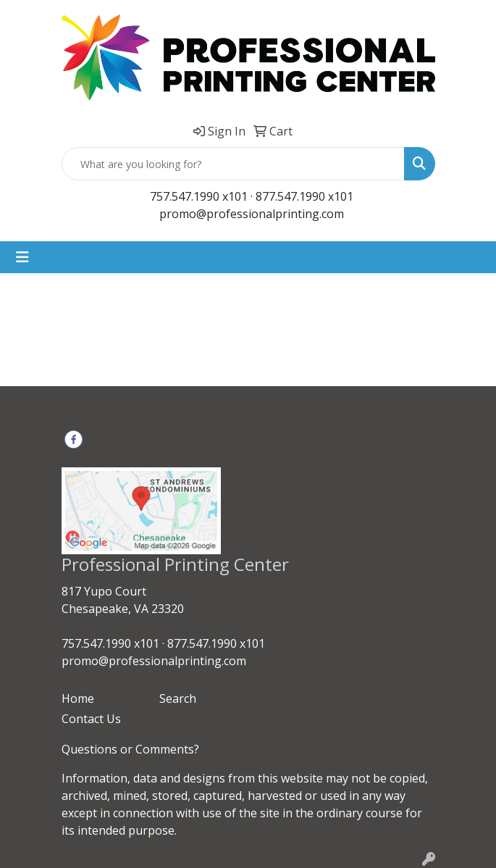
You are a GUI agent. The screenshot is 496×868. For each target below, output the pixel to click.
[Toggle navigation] (22, 257)
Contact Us (91, 719)
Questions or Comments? (130, 749)
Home (78, 698)
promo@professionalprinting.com (252, 214)
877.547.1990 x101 (304, 196)
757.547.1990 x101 (199, 196)
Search (178, 698)
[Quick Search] (233, 164)
